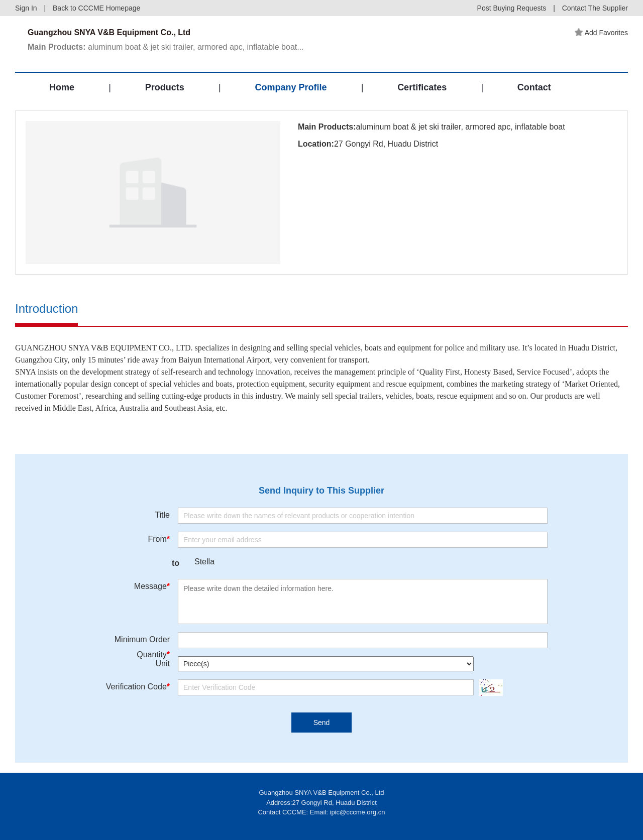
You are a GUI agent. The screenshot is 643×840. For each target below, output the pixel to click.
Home (62, 87)
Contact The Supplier (595, 8)
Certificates (422, 87)
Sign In (26, 8)
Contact (534, 87)
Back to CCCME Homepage (96, 8)
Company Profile (291, 87)
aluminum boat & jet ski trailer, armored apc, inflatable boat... (166, 47)
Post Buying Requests (512, 8)
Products (165, 87)
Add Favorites (601, 33)
